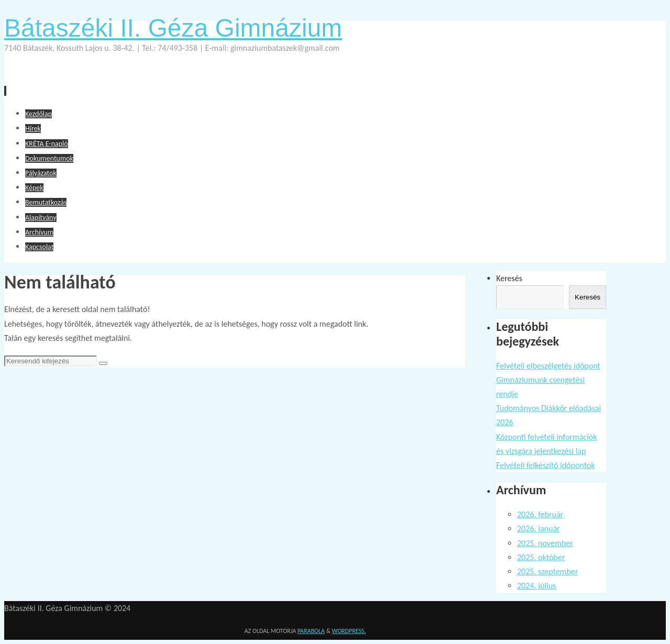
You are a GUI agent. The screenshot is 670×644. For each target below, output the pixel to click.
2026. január (539, 529)
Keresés (509, 278)
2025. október (541, 557)
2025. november (545, 543)
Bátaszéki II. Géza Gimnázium (173, 28)
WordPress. (349, 631)
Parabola (311, 631)
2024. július (537, 586)
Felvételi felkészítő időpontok (546, 465)
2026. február (540, 514)
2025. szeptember (548, 571)
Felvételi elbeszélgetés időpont (548, 366)
